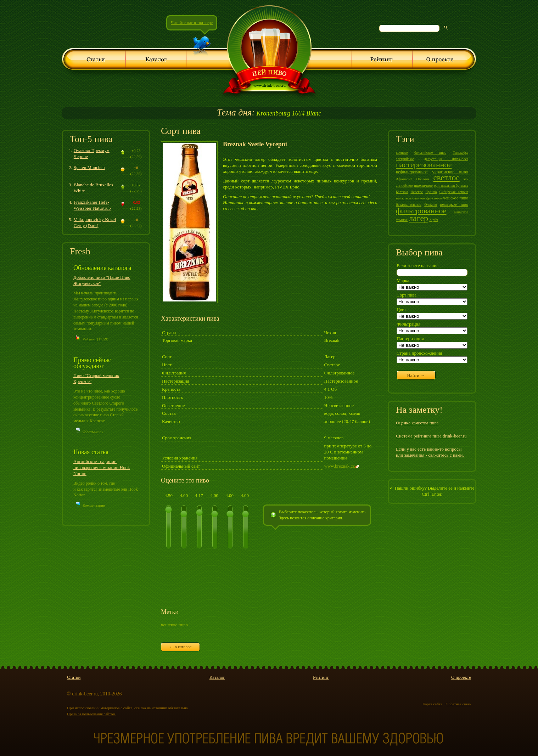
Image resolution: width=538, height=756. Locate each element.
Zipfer (434, 220)
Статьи (74, 677)
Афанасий (404, 179)
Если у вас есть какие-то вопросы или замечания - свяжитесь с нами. (430, 452)
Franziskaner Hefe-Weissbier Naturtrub (92, 205)
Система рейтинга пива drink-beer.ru (431, 436)
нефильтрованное (412, 172)
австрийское (405, 159)
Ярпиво (431, 192)
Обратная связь (458, 704)
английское (404, 185)
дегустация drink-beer (446, 159)
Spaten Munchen (89, 167)
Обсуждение (93, 431)
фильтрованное (421, 211)
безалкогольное (409, 204)
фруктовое (434, 198)
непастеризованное (410, 198)
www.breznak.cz (340, 466)
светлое (447, 178)
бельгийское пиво (430, 153)
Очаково (431, 205)
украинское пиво (450, 172)
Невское (417, 192)
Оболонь (423, 179)
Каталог (217, 677)
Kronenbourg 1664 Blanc (269, 113)
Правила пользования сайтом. (92, 714)
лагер (418, 218)
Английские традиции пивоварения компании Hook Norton (102, 467)
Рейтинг (321, 677)
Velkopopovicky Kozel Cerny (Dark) (95, 222)
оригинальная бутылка (451, 185)
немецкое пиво (454, 204)
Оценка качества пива (417, 423)
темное (402, 220)
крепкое (402, 153)
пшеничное (423, 185)
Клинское (461, 212)
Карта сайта (432, 704)
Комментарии (94, 505)
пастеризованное (424, 165)
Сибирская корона (454, 192)
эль (466, 179)
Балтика (402, 192)
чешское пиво (174, 625)
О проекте (461, 677)
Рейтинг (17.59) (96, 339)
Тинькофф (461, 153)
